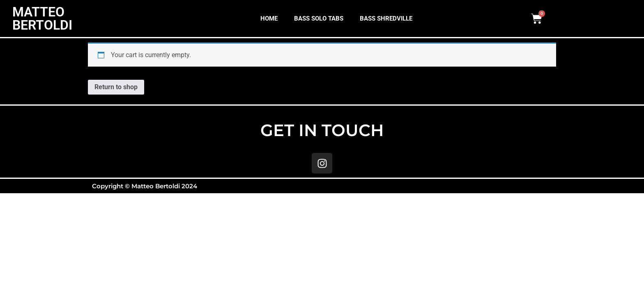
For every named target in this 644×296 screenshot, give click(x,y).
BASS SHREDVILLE (386, 18)
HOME (269, 18)
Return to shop (116, 87)
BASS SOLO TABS (319, 18)
